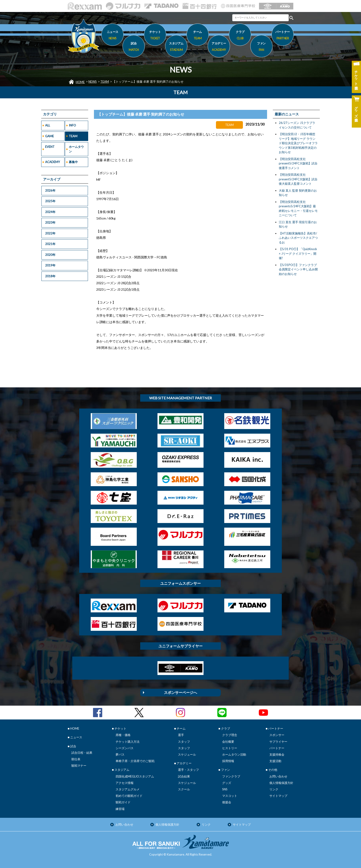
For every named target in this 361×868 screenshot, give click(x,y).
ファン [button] (261, 47)
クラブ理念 (230, 735)
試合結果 (184, 776)
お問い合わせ (278, 776)
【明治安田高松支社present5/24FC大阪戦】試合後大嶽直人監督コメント (298, 179)
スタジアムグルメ (128, 789)
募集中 (73, 162)
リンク (274, 789)
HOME (80, 82)
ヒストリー (230, 748)
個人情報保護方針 (281, 783)
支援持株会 (277, 754)
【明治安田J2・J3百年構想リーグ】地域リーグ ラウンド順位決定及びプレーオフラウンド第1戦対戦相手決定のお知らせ (298, 143)
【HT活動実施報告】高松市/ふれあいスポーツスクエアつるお (298, 238)
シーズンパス (125, 748)
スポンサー (277, 735)
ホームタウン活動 (234, 754)
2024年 (50, 212)
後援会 (227, 802)
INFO (72, 125)
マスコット (230, 796)
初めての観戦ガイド (129, 796)
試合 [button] (134, 47)
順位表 (76, 759)
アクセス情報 (125, 783)
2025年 (50, 201)
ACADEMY (52, 162)
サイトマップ (278, 796)
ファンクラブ (231, 776)
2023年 (50, 222)
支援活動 (275, 761)
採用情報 (228, 761)
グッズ (227, 783)
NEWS (93, 82)
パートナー (277, 748)
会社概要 (228, 742)
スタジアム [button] (176, 47)
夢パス (120, 754)
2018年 (50, 276)
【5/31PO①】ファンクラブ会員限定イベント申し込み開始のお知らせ (298, 269)
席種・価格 (123, 735)
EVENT (50, 147)
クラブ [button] (240, 36)
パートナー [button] (283, 36)
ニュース (112, 36)
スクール (184, 789)
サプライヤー (278, 742)
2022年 (50, 233)
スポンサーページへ (180, 692)
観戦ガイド (123, 802)
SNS (225, 789)
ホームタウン (76, 149)
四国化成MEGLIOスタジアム (135, 776)
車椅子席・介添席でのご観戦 (135, 761)
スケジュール (187, 754)
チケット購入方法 (128, 742)
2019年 (50, 265)
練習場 (120, 809)
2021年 (50, 244)
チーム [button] (198, 36)
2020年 (50, 255)
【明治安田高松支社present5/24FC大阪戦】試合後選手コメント (298, 163)
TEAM (105, 82)
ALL (48, 125)
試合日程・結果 (82, 753)
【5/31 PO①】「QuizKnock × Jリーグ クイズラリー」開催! (298, 253)
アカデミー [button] (219, 47)
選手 (181, 735)
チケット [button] (155, 36)
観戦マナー (79, 766)
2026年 (50, 190)
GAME (49, 136)
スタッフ (184, 742)
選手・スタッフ (188, 770)
